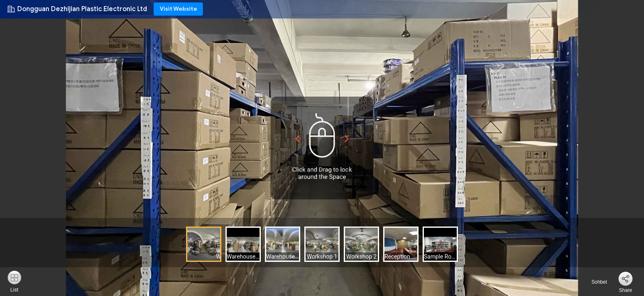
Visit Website (178, 9)
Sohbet (595, 282)
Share (626, 290)
